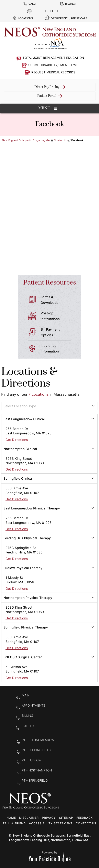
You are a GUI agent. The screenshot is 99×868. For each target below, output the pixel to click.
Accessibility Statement (51, 823)
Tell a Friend (14, 823)
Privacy (49, 818)
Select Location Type (20, 406)
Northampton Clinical (20, 449)
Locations (25, 18)
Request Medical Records (53, 72)
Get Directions (17, 440)
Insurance (58, 349)
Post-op (58, 316)
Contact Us (61, 140)
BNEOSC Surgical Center (23, 657)
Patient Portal (47, 96)
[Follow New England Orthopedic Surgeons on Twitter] (78, 801)
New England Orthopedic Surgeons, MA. (26, 140)
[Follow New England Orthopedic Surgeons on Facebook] (65, 801)
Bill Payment (58, 333)
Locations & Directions (29, 378)
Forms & (58, 300)
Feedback (85, 818)
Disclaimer (29, 818)
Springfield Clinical (18, 478)
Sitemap (66, 818)
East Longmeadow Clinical (24, 419)
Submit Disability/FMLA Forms (53, 65)
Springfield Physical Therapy (26, 627)
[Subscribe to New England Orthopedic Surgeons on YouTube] (91, 801)
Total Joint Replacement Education (53, 58)
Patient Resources (50, 283)
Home (11, 818)
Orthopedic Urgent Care (69, 18)
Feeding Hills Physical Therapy (27, 538)
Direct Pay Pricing (47, 87)
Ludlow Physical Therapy (23, 568)
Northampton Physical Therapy (28, 598)
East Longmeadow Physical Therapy (32, 508)
